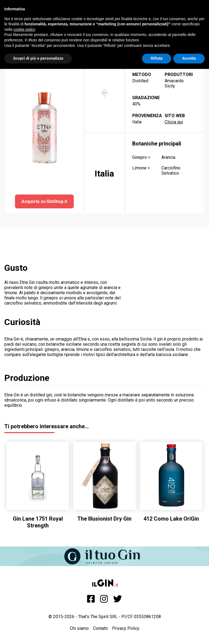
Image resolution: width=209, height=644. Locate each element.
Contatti (100, 628)
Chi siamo (79, 628)
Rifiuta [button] (157, 58)
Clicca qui (174, 122)
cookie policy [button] (24, 29)
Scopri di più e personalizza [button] (38, 58)
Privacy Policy (126, 628)
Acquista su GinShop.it (44, 201)
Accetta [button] (189, 58)
